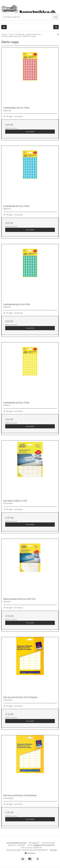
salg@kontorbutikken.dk (44, 845)
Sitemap (53, 850)
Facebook (30, 853)
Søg (55, 17)
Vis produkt (30, 132)
